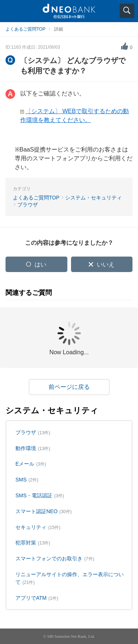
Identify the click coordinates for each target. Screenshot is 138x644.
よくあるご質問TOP (25, 29)
